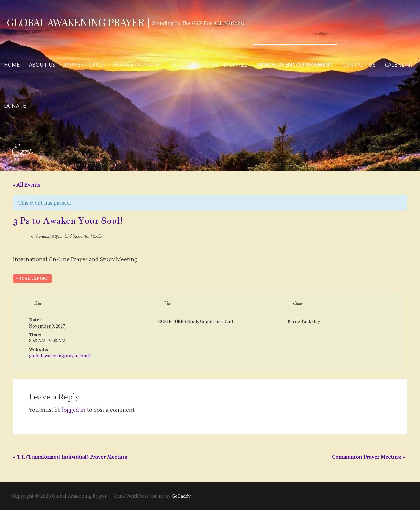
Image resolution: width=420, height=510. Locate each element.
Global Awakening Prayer (75, 22)
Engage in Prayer (137, 65)
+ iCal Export (32, 278)
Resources (185, 65)
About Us (42, 65)
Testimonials (228, 65)
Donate (15, 106)
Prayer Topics (84, 65)
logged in (74, 410)
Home (12, 65)
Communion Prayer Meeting (369, 457)
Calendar (399, 65)
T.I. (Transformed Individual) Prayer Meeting (70, 457)
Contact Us (359, 65)
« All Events (27, 185)
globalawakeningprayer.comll (60, 355)
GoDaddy (181, 496)
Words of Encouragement (295, 65)
